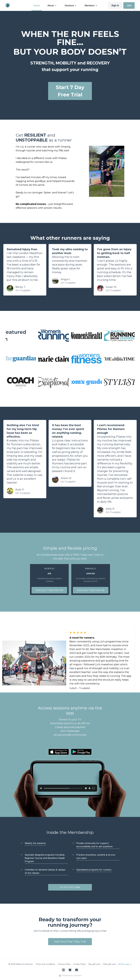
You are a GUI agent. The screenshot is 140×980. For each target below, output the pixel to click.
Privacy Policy (64, 964)
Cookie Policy (80, 964)
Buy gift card (94, 964)
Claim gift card (109, 964)
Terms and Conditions (45, 964)
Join (129, 5)
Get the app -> (125, 964)
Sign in (115, 5)
